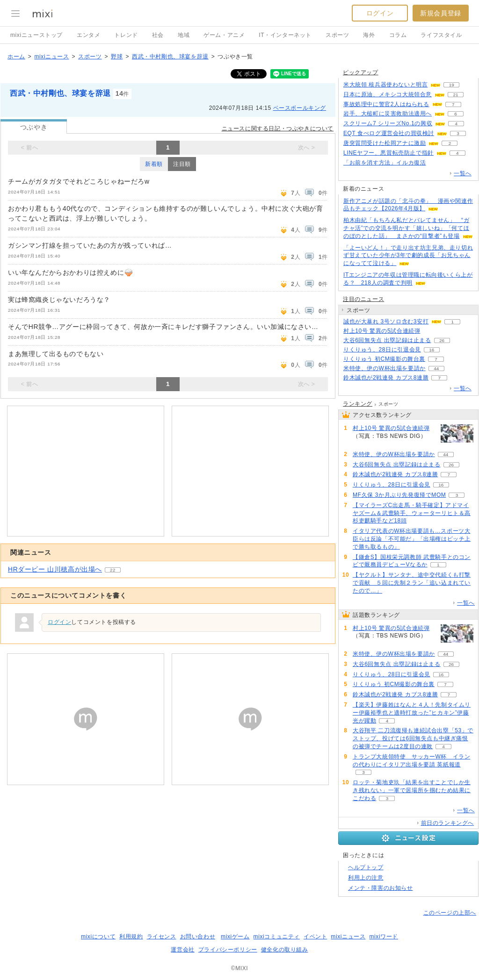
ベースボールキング (300, 108)
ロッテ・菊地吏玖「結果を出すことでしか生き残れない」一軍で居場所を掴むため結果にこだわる (412, 790)
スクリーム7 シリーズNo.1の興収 (388, 123)
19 (452, 85)
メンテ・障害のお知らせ (381, 888)
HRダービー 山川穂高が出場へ (55, 569)
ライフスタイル (441, 35)
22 (113, 570)
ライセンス (162, 937)
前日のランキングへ (447, 823)
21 (455, 95)
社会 (158, 35)
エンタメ (88, 35)
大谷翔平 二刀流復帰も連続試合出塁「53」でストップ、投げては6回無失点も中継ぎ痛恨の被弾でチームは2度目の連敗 (413, 738)
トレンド (126, 35)
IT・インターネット (285, 35)
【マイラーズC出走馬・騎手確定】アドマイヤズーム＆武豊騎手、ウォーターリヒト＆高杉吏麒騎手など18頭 (412, 513)
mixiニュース (51, 57)
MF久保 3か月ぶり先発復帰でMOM (399, 495)
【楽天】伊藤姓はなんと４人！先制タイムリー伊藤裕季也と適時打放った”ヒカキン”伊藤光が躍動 (412, 713)
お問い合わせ (198, 937)
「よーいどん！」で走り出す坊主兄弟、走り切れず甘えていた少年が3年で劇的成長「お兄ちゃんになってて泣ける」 (408, 256)
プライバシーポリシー (228, 950)
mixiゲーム (235, 937)
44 (436, 368)
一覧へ (463, 173)
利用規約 (131, 937)
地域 (184, 35)
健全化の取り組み (285, 950)
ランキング (358, 404)
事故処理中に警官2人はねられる (386, 104)
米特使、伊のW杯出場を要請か (385, 368)
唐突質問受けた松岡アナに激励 (385, 143)
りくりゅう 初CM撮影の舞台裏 (384, 359)
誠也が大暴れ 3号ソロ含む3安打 (386, 322)
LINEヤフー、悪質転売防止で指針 (388, 153)
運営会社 (182, 950)
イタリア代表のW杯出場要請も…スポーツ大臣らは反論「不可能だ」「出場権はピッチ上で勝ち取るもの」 (412, 539)
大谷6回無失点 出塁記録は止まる (387, 340)
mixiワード (384, 937)
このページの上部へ (450, 913)
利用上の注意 (366, 878)
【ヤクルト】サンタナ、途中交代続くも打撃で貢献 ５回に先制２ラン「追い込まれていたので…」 (412, 583)
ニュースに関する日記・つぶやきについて (278, 129)
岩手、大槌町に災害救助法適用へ (388, 114)
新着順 (154, 164)
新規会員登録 (441, 13)
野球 (117, 57)
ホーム (16, 57)
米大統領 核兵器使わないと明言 (385, 85)
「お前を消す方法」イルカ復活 (385, 163)
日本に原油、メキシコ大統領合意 (388, 94)
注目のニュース (363, 299)
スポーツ (337, 35)
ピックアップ (361, 72)
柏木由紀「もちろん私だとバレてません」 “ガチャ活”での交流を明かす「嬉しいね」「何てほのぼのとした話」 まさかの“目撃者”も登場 (406, 228)
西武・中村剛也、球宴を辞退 (170, 57)
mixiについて (98, 937)
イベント (315, 937)
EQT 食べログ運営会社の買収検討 (389, 133)
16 (432, 350)
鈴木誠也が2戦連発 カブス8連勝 (386, 378)
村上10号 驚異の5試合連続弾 (382, 331)
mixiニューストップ (36, 35)
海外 (369, 35)
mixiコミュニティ (277, 937)
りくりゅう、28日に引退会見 (382, 350)
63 (431, 331)
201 (437, 163)
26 (442, 340)
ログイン (380, 13)
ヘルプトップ (366, 867)
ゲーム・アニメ (224, 35)
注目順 (182, 164)
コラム (398, 35)
